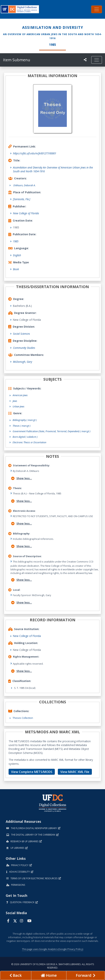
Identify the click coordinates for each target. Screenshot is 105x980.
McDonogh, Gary (23, 362)
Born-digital (25, 437)
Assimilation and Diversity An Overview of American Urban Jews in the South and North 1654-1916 (53, 169)
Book (16, 269)
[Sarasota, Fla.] (22, 199)
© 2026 (53, 966)
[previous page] (16, 975)
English (17, 255)
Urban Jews (19, 406)
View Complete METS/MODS (32, 772)
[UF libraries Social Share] (85, 60)
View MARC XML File (75, 772)
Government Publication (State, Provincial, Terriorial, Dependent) (52, 431)
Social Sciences (21, 334)
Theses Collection (23, 718)
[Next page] (86, 975)
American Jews (20, 395)
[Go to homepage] (49, 975)
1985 (16, 241)
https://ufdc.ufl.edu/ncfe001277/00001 (35, 153)
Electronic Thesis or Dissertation (29, 442)
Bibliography (25, 420)
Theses (22, 426)
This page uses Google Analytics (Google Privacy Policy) (52, 949)
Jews (15, 401)
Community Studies (24, 348)
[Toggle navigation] (97, 9)
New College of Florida (26, 213)
